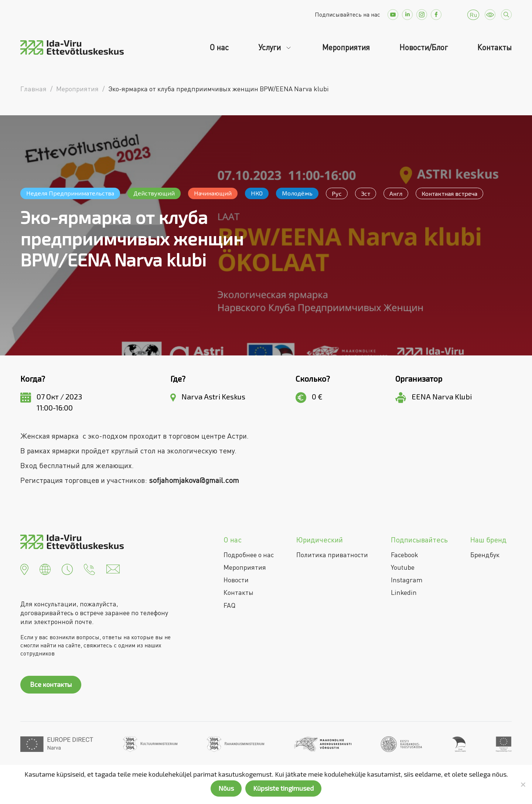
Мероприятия (346, 47)
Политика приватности (332, 555)
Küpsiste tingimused (283, 788)
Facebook (405, 555)
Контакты (495, 47)
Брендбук (485, 555)
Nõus (226, 788)
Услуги (270, 47)
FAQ (229, 605)
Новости (236, 580)
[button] (24, 568)
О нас (219, 47)
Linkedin (404, 592)
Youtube (403, 567)
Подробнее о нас (249, 555)
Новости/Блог (424, 47)
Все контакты (51, 684)
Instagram (407, 580)
